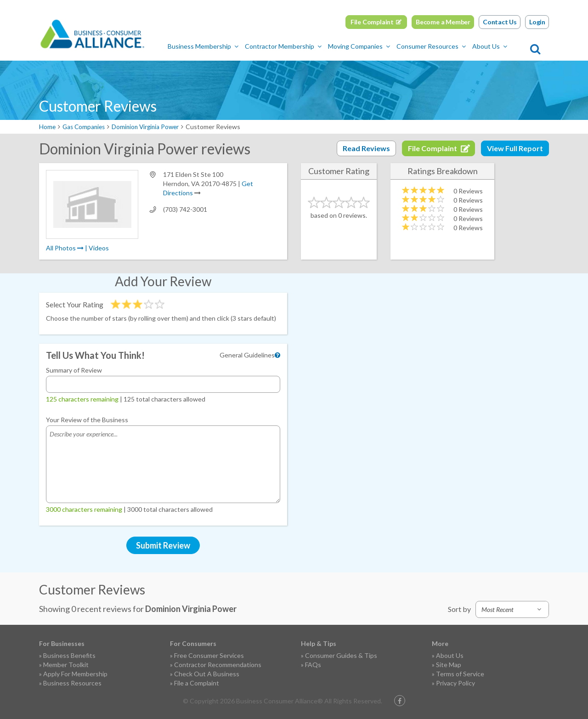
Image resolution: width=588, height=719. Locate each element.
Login (537, 22)
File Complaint (372, 22)
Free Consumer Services (209, 655)
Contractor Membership (298, 46)
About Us (504, 46)
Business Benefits (69, 655)
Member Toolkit (66, 665)
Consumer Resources (446, 46)
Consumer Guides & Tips (341, 655)
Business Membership (218, 46)
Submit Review (163, 545)
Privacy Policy (455, 683)
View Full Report (515, 148)
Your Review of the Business (87, 420)
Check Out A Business (207, 674)
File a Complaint (197, 683)
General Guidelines (247, 355)
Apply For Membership (75, 674)
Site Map (449, 665)
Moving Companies (374, 46)
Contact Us (500, 22)
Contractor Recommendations (218, 665)
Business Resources (72, 683)
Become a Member (443, 22)
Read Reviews (366, 148)
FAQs (313, 665)
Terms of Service (460, 674)
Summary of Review (74, 370)
